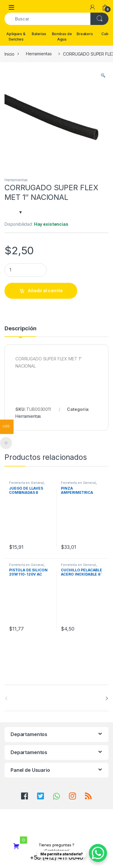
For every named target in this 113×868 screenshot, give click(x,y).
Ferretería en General (26, 483)
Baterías (39, 34)
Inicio (9, 54)
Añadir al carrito (45, 290)
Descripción (20, 329)
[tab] (20, 331)
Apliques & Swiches (16, 37)
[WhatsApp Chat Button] (98, 853)
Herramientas (39, 54)
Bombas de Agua (62, 37)
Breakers (85, 34)
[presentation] (107, 698)
